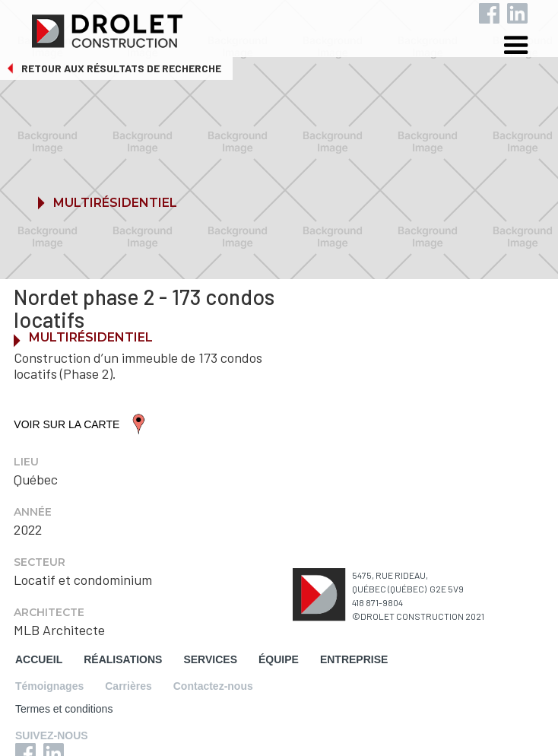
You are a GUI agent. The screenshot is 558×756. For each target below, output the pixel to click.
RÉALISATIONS (123, 659)
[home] (290, 28)
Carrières (128, 686)
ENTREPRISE (354, 659)
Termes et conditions (64, 709)
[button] (528, 48)
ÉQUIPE (279, 659)
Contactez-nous (213, 686)
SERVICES (210, 659)
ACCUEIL (39, 659)
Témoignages (49, 686)
